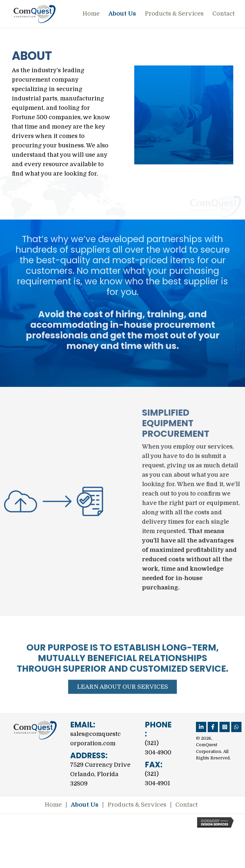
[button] (122, 708)
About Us (85, 805)
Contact (187, 805)
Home (53, 805)
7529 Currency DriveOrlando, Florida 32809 (100, 774)
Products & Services (137, 805)
